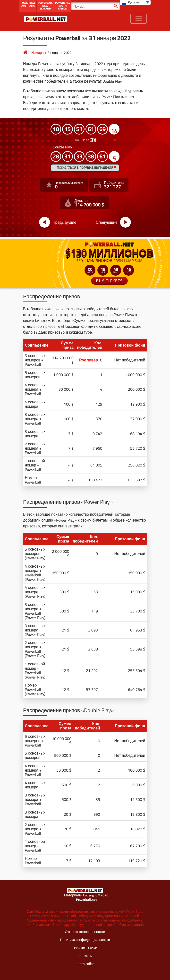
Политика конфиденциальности (85, 940)
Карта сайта (85, 964)
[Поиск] (95, 6)
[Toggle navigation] (139, 19)
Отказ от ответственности (85, 932)
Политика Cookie (85, 948)
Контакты (85, 956)
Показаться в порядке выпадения (85, 168)
